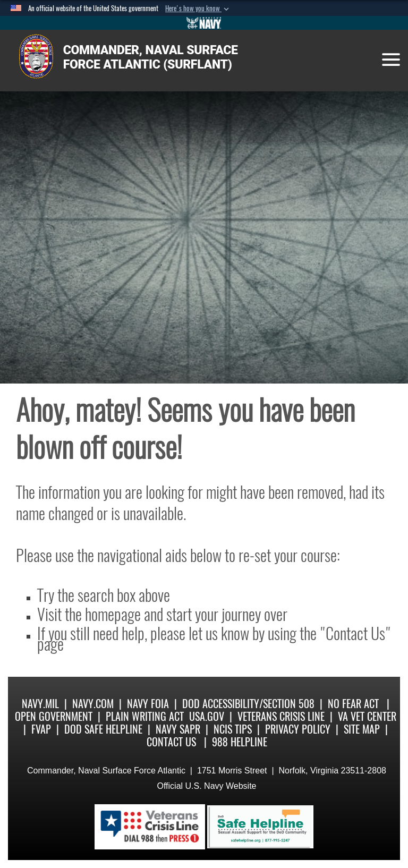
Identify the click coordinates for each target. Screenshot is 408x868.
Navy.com (93, 704)
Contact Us (171, 742)
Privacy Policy (298, 729)
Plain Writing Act (145, 716)
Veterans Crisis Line (281, 716)
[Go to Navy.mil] (204, 23)
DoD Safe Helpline (103, 729)
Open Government (54, 716)
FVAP (41, 729)
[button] (198, 8)
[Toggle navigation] (391, 59)
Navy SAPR (178, 729)
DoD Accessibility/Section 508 (248, 704)
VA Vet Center (367, 716)
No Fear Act (353, 704)
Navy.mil (40, 704)
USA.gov (207, 716)
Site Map (362, 729)
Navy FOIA (148, 704)
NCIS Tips (233, 729)
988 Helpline (240, 742)
